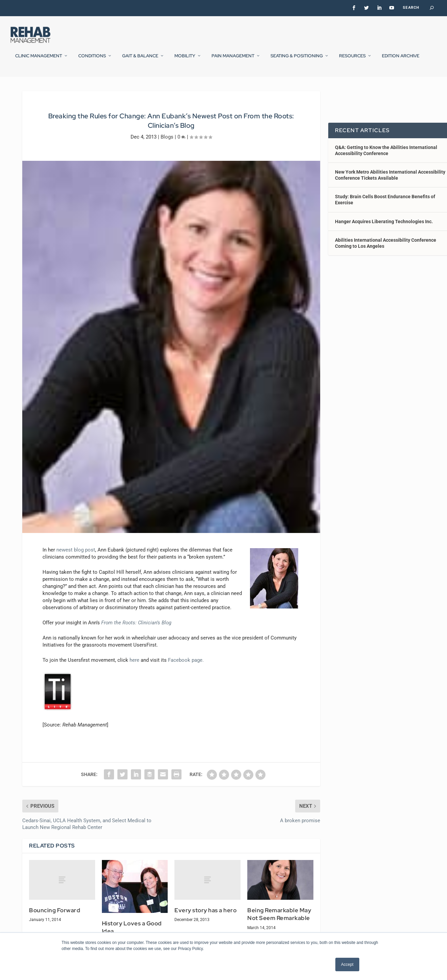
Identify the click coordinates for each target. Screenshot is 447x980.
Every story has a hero (205, 928)
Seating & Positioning (297, 60)
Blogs (167, 154)
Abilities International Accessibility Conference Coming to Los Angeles (386, 261)
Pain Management (233, 60)
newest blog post (76, 567)
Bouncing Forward (55, 928)
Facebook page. (186, 678)
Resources (352, 60)
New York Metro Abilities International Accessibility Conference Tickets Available (390, 192)
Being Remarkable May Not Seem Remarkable (279, 932)
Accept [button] (347, 964)
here (134, 678)
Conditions (92, 60)
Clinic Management (39, 60)
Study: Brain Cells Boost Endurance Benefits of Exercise (385, 217)
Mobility (185, 60)
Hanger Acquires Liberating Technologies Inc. (384, 239)
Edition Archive (401, 60)
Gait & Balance (140, 60)
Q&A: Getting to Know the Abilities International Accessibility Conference (386, 168)
